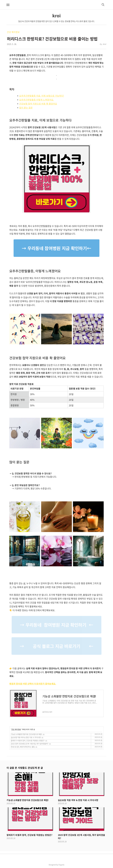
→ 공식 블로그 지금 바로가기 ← (57, 646)
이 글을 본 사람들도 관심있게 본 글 (25, 768)
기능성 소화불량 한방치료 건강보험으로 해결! (26, 734)
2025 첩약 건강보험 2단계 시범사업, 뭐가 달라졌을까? (30, 744)
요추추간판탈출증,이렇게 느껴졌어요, (37, 100)
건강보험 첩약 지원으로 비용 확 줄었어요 (38, 104)
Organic (61, 865)
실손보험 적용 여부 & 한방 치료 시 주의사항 (26, 737)
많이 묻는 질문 (26, 108)
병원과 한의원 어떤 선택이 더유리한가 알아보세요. (33, 684)
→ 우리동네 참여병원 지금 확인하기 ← (56, 625)
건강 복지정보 (13, 32)
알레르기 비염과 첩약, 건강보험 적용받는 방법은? (28, 741)
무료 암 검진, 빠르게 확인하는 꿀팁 (23, 747)
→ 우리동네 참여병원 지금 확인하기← (57, 248)
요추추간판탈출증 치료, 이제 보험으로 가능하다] (42, 96)
